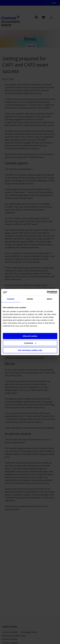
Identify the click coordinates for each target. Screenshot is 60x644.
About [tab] (49, 299)
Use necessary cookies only (30, 350)
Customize (30, 343)
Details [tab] (30, 299)
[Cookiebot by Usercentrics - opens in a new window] (47, 292)
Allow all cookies (30, 336)
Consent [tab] (11, 299)
